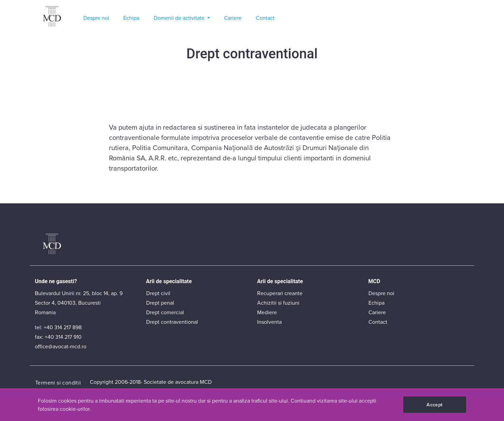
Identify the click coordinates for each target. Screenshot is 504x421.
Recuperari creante (280, 293)
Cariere (233, 18)
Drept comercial (165, 312)
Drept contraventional (172, 322)
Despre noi (96, 18)
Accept (435, 404)
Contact (265, 18)
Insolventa (269, 322)
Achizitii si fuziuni (278, 303)
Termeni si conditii (58, 382)
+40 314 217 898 (63, 327)
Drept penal (160, 303)
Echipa (131, 18)
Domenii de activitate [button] (180, 18)
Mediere (267, 312)
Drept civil (158, 293)
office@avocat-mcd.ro (61, 346)
